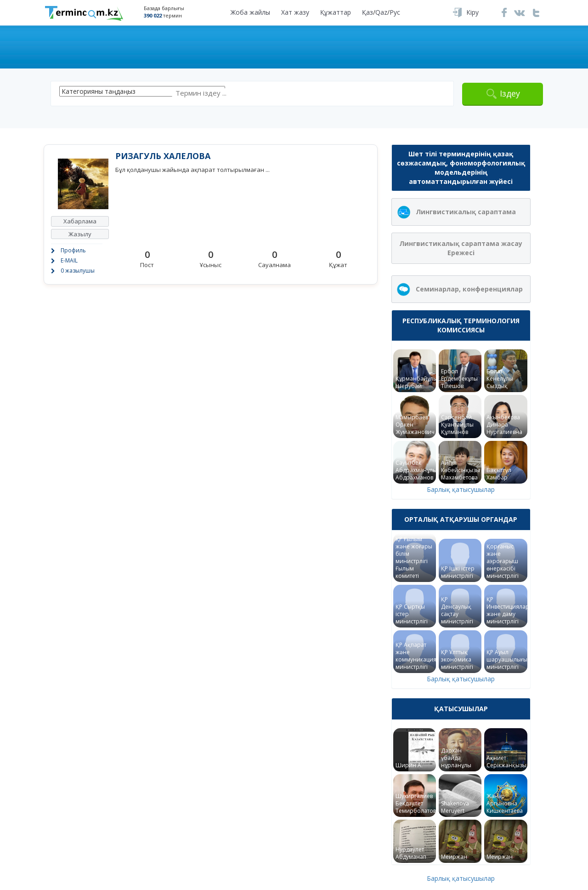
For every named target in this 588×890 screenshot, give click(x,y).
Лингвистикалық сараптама (466, 212)
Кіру (472, 12)
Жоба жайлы (250, 12)
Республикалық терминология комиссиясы (461, 325)
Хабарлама (80, 221)
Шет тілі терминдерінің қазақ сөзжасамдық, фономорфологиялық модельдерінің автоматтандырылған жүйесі (461, 168)
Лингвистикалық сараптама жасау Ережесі (461, 248)
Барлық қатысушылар (461, 489)
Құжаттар (336, 12)
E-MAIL (69, 260)
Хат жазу (295, 12)
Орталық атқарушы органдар (461, 519)
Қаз (367, 12)
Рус (395, 12)
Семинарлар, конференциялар (469, 289)
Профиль (73, 250)
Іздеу (510, 93)
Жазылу (80, 234)
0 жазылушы (78, 271)
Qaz (381, 12)
